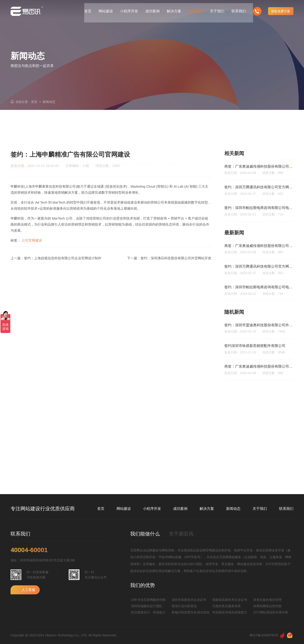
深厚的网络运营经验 (267, 606)
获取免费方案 (281, 9)
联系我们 (286, 509)
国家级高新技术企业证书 (230, 600)
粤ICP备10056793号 (264, 635)
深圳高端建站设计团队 (147, 606)
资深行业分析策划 (184, 606)
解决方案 (207, 509)
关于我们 (260, 509)
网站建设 (124, 509)
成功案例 (180, 509)
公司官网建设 (32, 240)
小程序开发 (152, 509)
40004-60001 (29, 550)
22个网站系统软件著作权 (271, 612)
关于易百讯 (181, 534)
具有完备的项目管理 (267, 600)
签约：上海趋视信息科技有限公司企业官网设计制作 (63, 258)
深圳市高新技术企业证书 (189, 600)
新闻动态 (49, 102)
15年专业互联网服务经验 (148, 600)
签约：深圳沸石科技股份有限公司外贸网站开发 (176, 258)
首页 (34, 102)
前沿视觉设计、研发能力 (148, 612)
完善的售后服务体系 (227, 606)
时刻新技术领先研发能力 (230, 612)
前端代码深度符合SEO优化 (191, 612)
